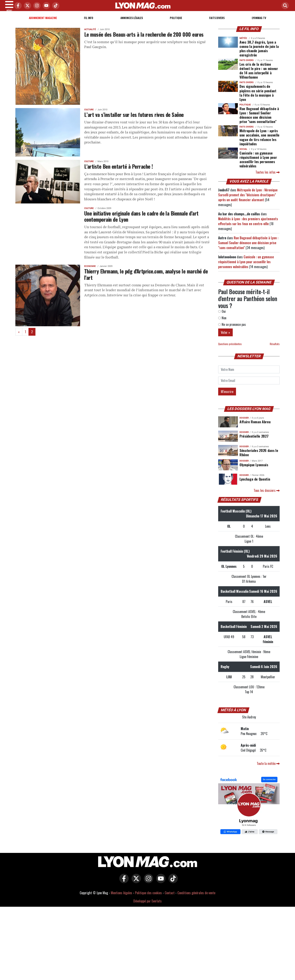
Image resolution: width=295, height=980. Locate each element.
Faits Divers (217, 23)
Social (243, 154)
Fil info (89, 23)
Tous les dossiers (267, 495)
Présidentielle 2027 (254, 441)
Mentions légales (121, 898)
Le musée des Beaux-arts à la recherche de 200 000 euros (144, 39)
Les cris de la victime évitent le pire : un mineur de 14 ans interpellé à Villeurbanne (259, 75)
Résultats (275, 349)
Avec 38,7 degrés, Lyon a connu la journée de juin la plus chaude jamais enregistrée (259, 53)
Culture (89, 115)
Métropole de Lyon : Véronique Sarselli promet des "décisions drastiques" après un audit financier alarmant (248, 200)
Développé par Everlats (147, 906)
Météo (243, 43)
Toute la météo (268, 768)
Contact (170, 898)
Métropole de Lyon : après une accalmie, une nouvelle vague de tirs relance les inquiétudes (259, 142)
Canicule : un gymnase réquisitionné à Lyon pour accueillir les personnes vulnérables (258, 164)
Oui (222, 316)
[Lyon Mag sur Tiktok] (172, 886)
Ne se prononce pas (232, 329)
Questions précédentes (230, 349)
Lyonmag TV (259, 23)
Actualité (90, 34)
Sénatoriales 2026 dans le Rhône (259, 457)
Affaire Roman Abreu (255, 427)
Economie (90, 271)
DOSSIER (244, 423)
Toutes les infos (268, 177)
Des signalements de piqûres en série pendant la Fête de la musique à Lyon (258, 98)
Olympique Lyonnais (254, 470)
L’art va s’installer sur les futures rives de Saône (134, 119)
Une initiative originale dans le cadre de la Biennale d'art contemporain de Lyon (141, 221)
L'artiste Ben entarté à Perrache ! (119, 171)
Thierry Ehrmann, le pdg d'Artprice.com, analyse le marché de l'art (146, 279)
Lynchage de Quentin (255, 484)
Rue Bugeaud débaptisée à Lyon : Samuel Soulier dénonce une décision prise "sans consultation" (259, 120)
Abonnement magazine (43, 23)
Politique (176, 23)
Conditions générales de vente (196, 898)
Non (222, 323)
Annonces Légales (132, 23)
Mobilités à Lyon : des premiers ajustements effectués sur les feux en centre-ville (248, 226)
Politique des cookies (148, 898)
